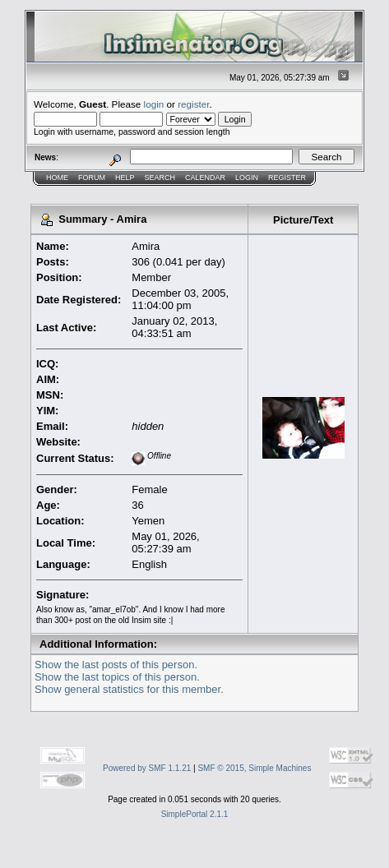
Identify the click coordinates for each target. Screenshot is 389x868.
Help (125, 178)
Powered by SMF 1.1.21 (147, 768)
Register (287, 178)
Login (247, 178)
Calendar (205, 178)
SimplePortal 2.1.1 (195, 814)
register (193, 104)
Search (160, 178)
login (154, 104)
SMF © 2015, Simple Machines (254, 768)
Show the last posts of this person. (116, 665)
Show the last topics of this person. (117, 677)
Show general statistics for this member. (129, 689)
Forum (92, 178)
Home (57, 178)
